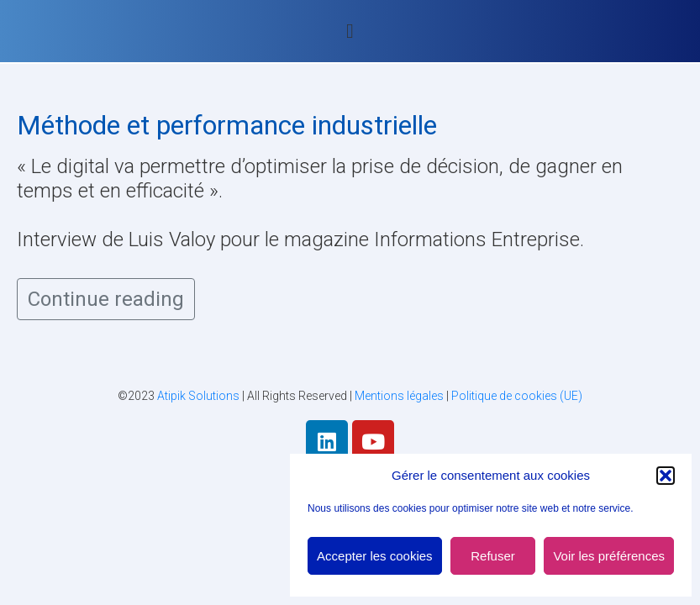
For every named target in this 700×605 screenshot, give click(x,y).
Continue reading (106, 299)
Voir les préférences (609, 556)
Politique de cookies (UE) (517, 396)
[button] (666, 476)
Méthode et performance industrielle (227, 125)
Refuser (493, 556)
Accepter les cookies (375, 556)
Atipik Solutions (198, 396)
